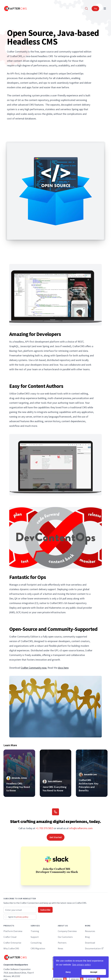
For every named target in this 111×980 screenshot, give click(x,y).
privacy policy (22, 917)
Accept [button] (94, 972)
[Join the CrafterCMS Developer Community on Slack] (55, 866)
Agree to (18, 917)
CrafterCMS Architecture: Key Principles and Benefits (89, 785)
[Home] (15, 9)
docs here (63, 668)
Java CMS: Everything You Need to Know (55, 789)
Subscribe (45, 910)
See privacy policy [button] (81, 965)
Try (95, 9)
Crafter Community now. (34, 668)
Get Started (56, 837)
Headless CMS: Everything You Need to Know (18, 787)
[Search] (86, 9)
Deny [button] (68, 972)
